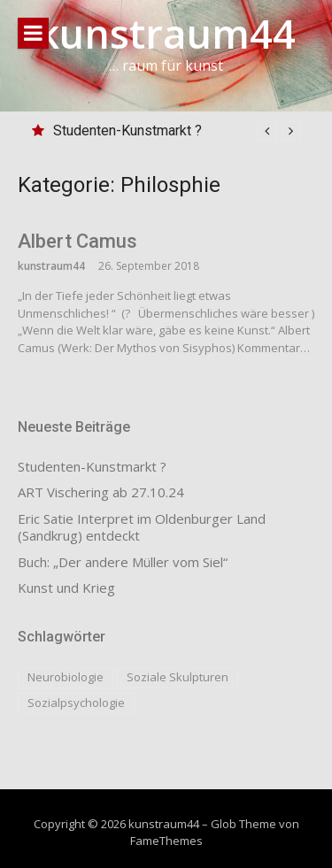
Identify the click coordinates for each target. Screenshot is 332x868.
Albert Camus (77, 241)
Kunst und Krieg (66, 588)
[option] (177, 131)
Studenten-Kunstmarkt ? (127, 131)
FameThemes (166, 841)
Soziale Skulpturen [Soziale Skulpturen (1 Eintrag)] (178, 677)
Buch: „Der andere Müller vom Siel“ (123, 562)
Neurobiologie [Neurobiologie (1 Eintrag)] (66, 677)
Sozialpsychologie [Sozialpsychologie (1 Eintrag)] (76, 703)
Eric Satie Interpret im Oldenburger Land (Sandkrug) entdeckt (142, 528)
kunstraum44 (166, 33)
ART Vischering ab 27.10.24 (101, 492)
